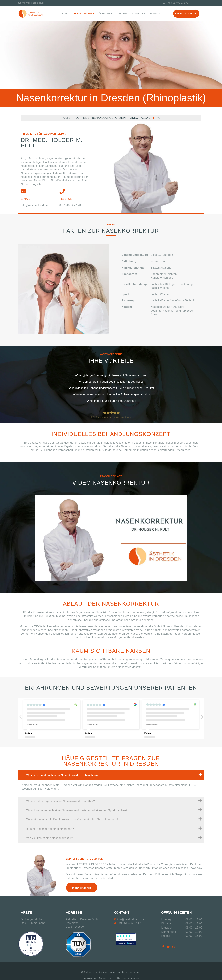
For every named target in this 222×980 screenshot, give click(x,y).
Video (134, 118)
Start (65, 13)
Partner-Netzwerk (128, 978)
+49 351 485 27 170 (176, 3)
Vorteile (82, 118)
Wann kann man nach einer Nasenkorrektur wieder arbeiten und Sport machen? (114, 810)
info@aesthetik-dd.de (32, 3)
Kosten (121, 13)
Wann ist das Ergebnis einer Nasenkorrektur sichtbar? (114, 801)
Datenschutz (107, 978)
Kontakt (155, 13)
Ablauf (147, 118)
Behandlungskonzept (109, 118)
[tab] (111, 775)
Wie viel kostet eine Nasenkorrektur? (114, 837)
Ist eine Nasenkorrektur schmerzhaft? (114, 828)
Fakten (67, 118)
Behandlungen (83, 13)
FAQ (158, 118)
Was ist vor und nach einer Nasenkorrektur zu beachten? (114, 775)
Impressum (90, 978)
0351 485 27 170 (70, 205)
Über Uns (104, 13)
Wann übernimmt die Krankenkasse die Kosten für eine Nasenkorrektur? (114, 819)
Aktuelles (138, 13)
